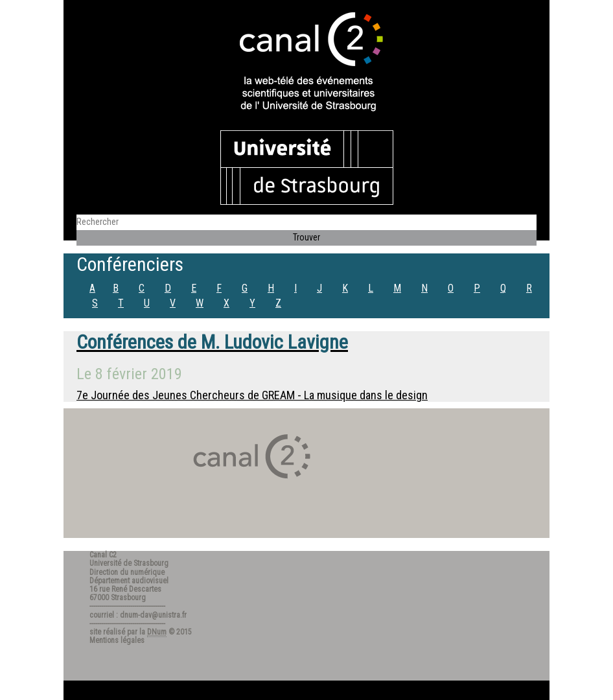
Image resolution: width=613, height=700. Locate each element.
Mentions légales (117, 640)
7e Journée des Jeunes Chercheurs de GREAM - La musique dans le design (252, 395)
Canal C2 (103, 555)
